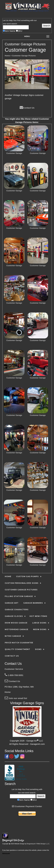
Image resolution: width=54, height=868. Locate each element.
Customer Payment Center (27, 806)
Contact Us (27, 108)
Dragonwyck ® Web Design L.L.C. (38, 844)
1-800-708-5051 (14, 675)
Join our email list (16, 698)
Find (19, 20)
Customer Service (14, 669)
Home (8, 692)
